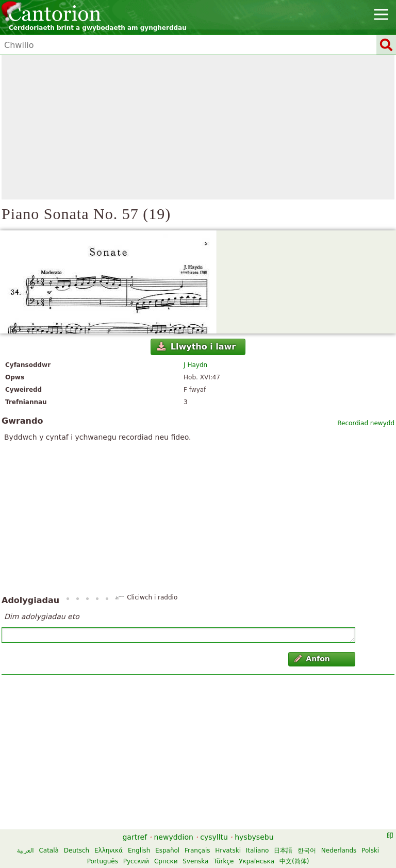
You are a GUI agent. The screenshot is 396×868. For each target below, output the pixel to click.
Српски (166, 861)
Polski (370, 850)
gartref (135, 837)
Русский (136, 861)
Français (197, 850)
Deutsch (77, 850)
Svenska (195, 861)
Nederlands (339, 850)
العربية (26, 850)
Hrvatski (228, 850)
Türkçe (224, 861)
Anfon (312, 659)
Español (167, 850)
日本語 (283, 850)
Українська (257, 861)
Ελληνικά (109, 850)
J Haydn (195, 365)
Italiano (258, 850)
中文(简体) (294, 861)
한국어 (307, 850)
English (139, 850)
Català (48, 850)
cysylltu (214, 837)
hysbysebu (254, 837)
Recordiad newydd (366, 423)
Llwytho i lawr (196, 347)
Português (103, 861)
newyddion (174, 837)
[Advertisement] (198, 127)
